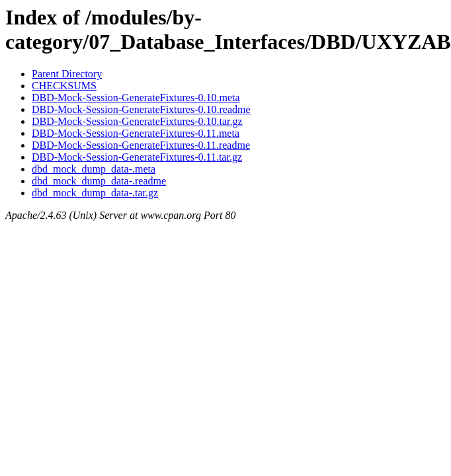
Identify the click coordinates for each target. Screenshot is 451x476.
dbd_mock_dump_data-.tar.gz (95, 193)
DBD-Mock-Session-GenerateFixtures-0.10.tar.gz (137, 121)
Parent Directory (67, 74)
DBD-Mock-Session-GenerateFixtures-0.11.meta (136, 133)
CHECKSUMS (64, 86)
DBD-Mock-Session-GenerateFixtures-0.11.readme (141, 145)
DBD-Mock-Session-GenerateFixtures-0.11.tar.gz (137, 157)
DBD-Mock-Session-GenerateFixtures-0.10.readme (141, 109)
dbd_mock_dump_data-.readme (99, 181)
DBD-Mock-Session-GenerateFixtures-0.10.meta (136, 98)
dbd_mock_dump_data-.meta (94, 169)
